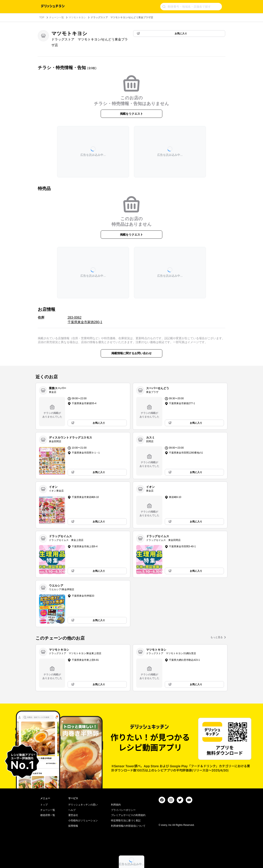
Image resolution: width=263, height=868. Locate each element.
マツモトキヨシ (77, 17)
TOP (42, 17)
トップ (44, 805)
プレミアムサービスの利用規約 (128, 815)
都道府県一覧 (48, 815)
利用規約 (116, 805)
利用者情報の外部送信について (128, 826)
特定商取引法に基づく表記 (126, 821)
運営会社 (73, 815)
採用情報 (73, 826)
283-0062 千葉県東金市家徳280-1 (85, 320)
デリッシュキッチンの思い (83, 805)
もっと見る (217, 637)
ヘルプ (72, 810)
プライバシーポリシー (123, 810)
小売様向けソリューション (83, 821)
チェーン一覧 (57, 17)
